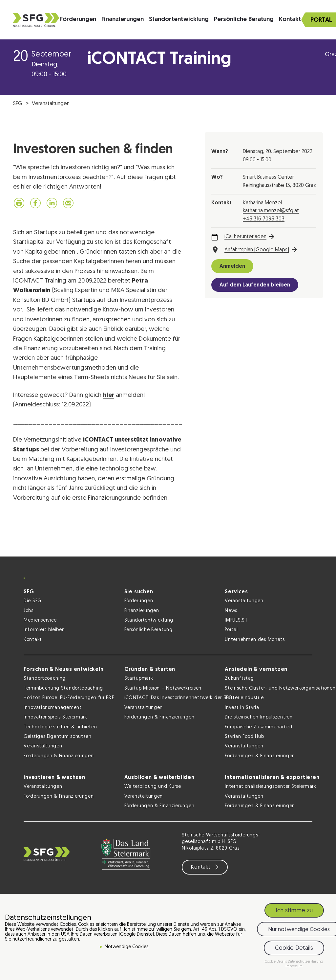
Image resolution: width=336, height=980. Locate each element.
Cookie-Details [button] (276, 962)
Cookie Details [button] (294, 948)
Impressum (294, 966)
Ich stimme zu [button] (294, 911)
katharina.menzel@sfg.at (271, 211)
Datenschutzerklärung (305, 962)
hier (109, 395)
